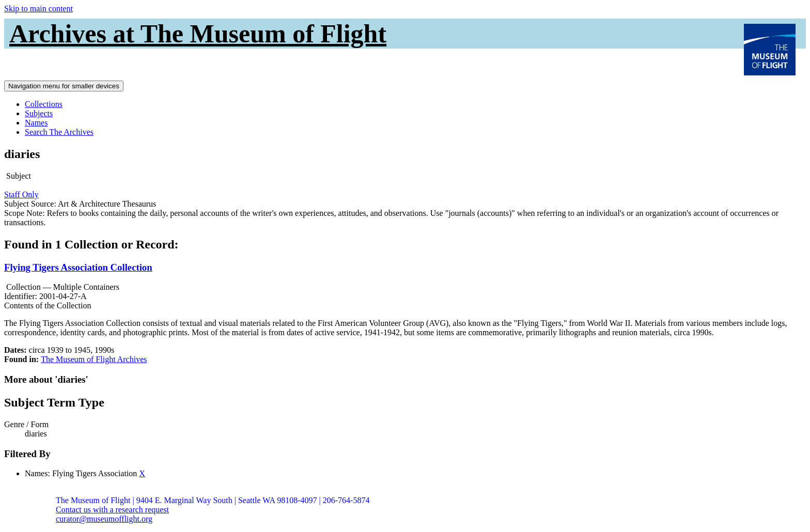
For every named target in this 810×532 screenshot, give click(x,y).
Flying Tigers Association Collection (78, 267)
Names (36, 123)
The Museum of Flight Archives (94, 359)
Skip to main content (38, 9)
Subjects (39, 113)
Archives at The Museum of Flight (198, 34)
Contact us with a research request (112, 510)
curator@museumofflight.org (104, 519)
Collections (44, 104)
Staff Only (21, 194)
